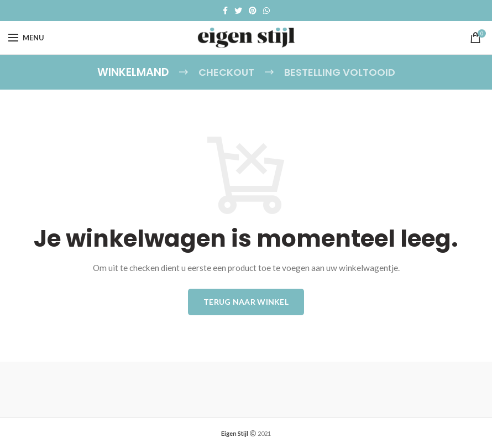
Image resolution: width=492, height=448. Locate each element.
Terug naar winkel (246, 301)
